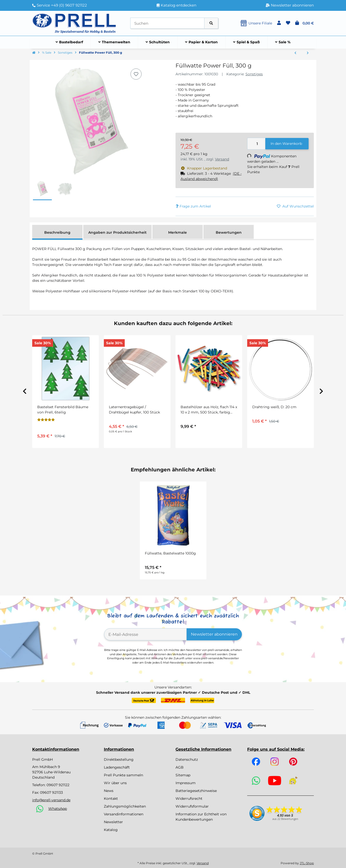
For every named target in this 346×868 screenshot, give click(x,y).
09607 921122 (58, 785)
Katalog (111, 830)
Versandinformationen (124, 814)
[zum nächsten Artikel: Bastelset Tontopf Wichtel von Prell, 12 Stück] (308, 53)
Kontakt (111, 798)
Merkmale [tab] (178, 232)
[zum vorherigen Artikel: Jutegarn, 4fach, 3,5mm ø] (295, 53)
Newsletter (113, 822)
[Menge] (256, 144)
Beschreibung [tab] (57, 232)
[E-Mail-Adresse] (145, 634)
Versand (222, 159)
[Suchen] (167, 23)
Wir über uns (115, 783)
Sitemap (183, 775)
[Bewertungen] (46, 420)
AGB (180, 767)
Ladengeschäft (117, 767)
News (109, 791)
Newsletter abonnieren (214, 634)
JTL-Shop (307, 863)
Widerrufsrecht (189, 798)
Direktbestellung (119, 759)
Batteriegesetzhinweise (196, 791)
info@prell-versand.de (51, 800)
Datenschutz (187, 759)
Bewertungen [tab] (229, 232)
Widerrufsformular (192, 806)
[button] (279, 23)
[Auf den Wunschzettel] (136, 74)
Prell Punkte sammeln (123, 775)
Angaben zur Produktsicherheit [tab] (117, 232)
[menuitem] (69, 42)
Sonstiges (254, 74)
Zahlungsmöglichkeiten (125, 806)
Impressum (186, 783)
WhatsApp (58, 809)
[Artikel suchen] (211, 23)
